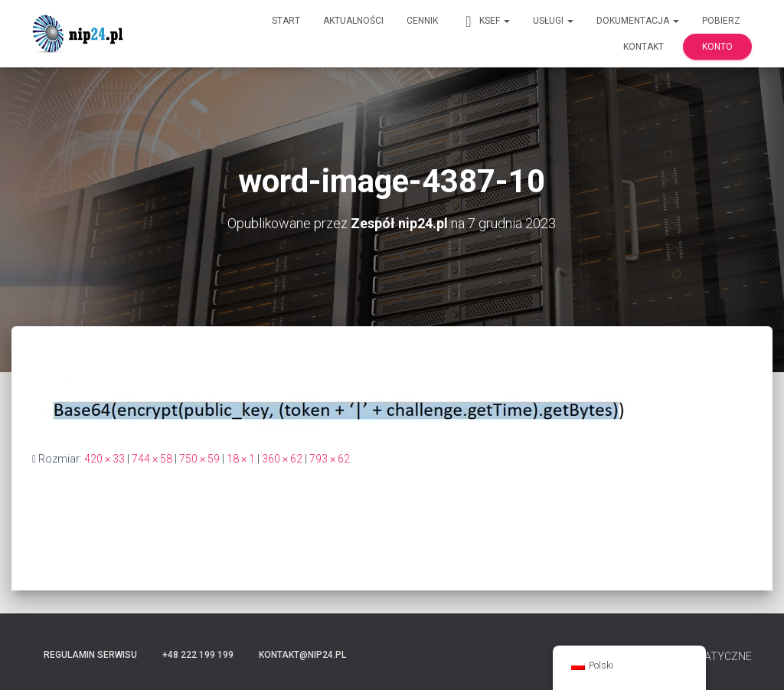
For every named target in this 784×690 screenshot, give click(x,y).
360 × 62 (282, 459)
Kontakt (644, 47)
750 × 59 (199, 459)
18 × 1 (241, 459)
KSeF (485, 21)
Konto (717, 47)
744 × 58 (152, 459)
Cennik (422, 21)
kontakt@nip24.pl (302, 655)
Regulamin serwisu (90, 655)
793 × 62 (330, 459)
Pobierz (721, 21)
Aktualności (353, 21)
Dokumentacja (638, 21)
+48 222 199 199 (198, 655)
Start (286, 21)
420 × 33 (105, 459)
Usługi (553, 21)
